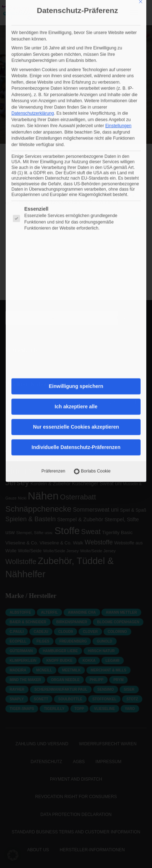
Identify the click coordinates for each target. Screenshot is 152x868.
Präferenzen (53, 289)
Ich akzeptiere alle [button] (76, 224)
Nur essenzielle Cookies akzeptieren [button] (76, 245)
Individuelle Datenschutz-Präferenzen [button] (76, 265)
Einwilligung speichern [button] (76, 204)
